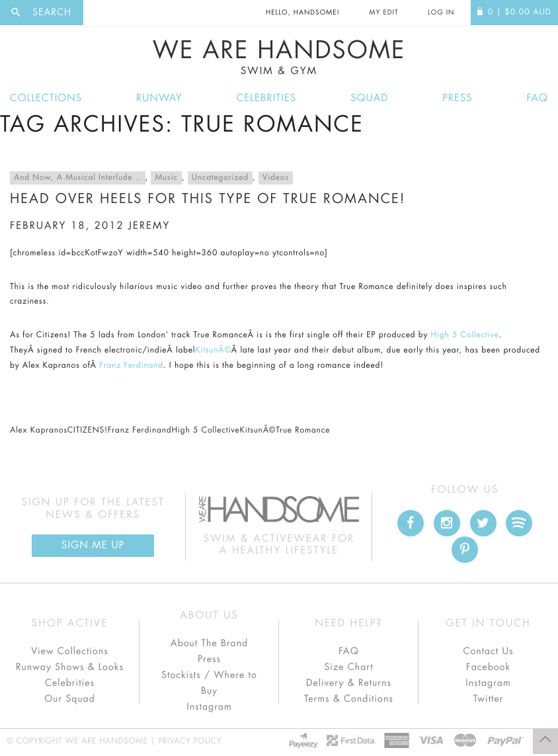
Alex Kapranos (39, 431)
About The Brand (209, 644)
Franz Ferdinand (131, 366)
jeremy (149, 226)
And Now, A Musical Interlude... (78, 178)
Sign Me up (93, 545)
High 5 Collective (465, 335)
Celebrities (267, 98)
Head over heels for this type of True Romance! (208, 199)
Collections (46, 98)
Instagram (209, 707)
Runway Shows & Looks (70, 667)
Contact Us (488, 651)
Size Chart (348, 667)
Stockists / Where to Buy (209, 683)
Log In (441, 13)
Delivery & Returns (349, 683)
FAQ (538, 98)
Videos (276, 178)
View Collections (70, 651)
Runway (159, 98)
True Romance (303, 431)
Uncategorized (220, 178)
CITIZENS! (88, 431)
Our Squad (69, 699)
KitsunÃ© (213, 351)
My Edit (383, 13)
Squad (369, 98)
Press (457, 98)
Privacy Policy (190, 741)
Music (166, 178)
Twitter (489, 699)
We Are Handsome (279, 58)
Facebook (488, 667)
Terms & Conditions (349, 699)
